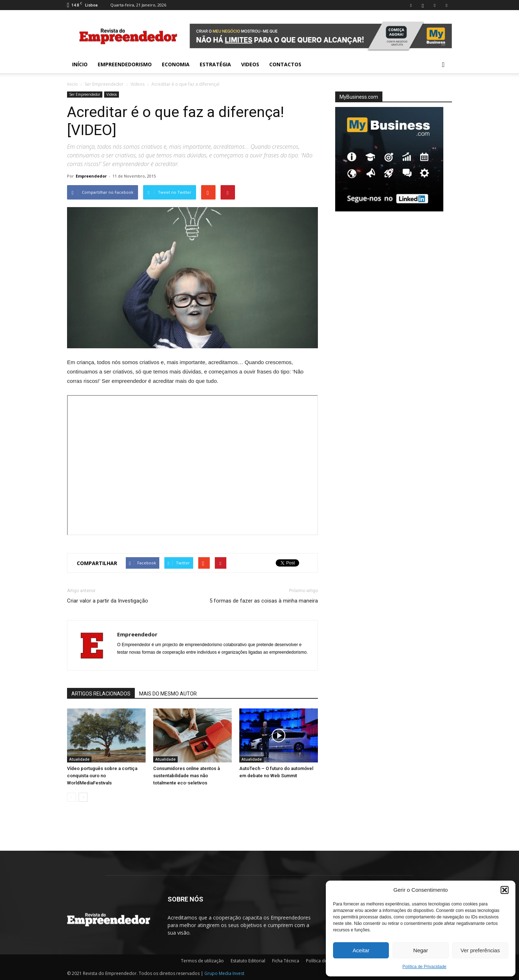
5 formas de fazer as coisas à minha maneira (264, 601)
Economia (176, 64)
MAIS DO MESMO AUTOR (168, 694)
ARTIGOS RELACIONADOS (101, 694)
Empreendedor (91, 176)
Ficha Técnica (286, 961)
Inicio (72, 84)
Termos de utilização (202, 961)
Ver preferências (480, 950)
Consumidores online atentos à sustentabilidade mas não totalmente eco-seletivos (187, 776)
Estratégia (215, 64)
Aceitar (361, 950)
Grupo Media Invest (224, 973)
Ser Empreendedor (104, 84)
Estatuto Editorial (248, 961)
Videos (250, 64)
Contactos (285, 64)
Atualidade (79, 759)
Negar (421, 950)
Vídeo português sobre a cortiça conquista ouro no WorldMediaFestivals (102, 776)
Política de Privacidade (424, 967)
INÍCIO (80, 64)
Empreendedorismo (125, 64)
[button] (505, 890)
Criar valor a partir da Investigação (108, 601)
